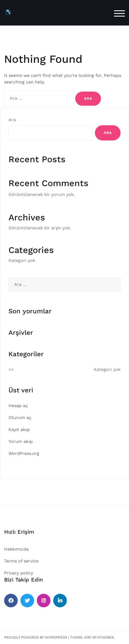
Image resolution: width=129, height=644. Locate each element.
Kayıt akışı (19, 429)
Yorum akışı (21, 441)
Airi (88, 637)
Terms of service (21, 561)
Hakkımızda (16, 549)
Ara (12, 120)
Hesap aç (18, 406)
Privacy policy (19, 573)
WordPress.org (24, 453)
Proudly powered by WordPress (36, 637)
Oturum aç (20, 418)
